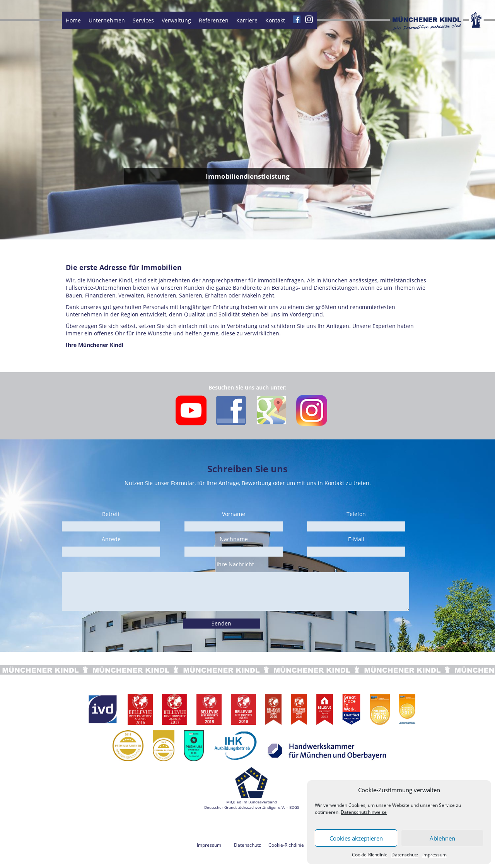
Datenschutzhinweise (364, 812)
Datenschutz (405, 855)
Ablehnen (442, 838)
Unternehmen (107, 20)
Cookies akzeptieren (356, 838)
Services (143, 20)
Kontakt (275, 20)
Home (73, 20)
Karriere (247, 20)
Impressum (434, 855)
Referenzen (214, 20)
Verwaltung (176, 20)
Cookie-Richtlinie (370, 855)
